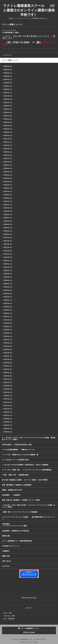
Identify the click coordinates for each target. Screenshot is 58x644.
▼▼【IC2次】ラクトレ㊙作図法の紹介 (16, 460)
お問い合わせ (7, 561)
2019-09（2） (8, 181)
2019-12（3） (8, 172)
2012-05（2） (8, 389)
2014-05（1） (8, 333)
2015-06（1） (8, 303)
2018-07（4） (8, 218)
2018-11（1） (8, 204)
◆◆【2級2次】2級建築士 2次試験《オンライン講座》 (22, 500)
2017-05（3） (8, 247)
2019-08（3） (8, 185)
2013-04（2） (8, 366)
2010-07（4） (8, 425)
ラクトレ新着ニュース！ (11, 60)
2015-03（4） (8, 307)
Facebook (6, 566)
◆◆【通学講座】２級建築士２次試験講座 (17, 485)
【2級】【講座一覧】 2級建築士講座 (15, 475)
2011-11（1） (8, 402)
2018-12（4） (8, 201)
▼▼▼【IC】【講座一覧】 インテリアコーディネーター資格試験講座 (27, 470)
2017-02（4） (8, 257)
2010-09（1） (8, 419)
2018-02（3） (8, 231)
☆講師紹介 (6, 551)
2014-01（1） (8, 336)
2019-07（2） (8, 188)
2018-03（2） (8, 228)
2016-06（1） (8, 277)
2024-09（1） (8, 76)
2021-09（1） (8, 148)
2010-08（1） (8, 422)
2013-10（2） (8, 346)
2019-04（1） (8, 191)
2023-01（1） (8, 112)
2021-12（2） (8, 139)
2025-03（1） (8, 73)
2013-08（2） (8, 353)
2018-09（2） (8, 211)
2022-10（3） (8, 122)
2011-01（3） (8, 412)
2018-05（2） (8, 224)
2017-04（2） (8, 251)
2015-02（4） (8, 310)
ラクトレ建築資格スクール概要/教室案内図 (17, 541)
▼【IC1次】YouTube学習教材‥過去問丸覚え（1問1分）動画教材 (25, 465)
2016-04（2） (8, 280)
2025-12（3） (8, 66)
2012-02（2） (8, 392)
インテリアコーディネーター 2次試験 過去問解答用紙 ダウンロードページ (29, 518)
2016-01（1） (8, 290)
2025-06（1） (8, 69)
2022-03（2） (8, 135)
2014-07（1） (8, 326)
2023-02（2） (8, 109)
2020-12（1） (8, 155)
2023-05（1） (8, 106)
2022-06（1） (8, 132)
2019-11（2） (8, 175)
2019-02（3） (8, 198)
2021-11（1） (8, 142)
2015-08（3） (8, 297)
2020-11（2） (8, 158)
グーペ (30, 642)
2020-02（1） (8, 168)
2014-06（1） (8, 330)
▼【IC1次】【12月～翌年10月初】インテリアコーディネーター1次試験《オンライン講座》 (29, 506)
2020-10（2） (8, 162)
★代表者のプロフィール (11, 546)
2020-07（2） (8, 165)
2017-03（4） (8, 254)
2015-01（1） (8, 313)
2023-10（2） (8, 96)
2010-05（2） (8, 428)
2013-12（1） (8, 339)
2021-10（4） (8, 145)
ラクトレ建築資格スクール (24, 639)
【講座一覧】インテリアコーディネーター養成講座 (20, 512)
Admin (36, 642)
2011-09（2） (8, 409)
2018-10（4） (8, 208)
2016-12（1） (8, 260)
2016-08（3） (8, 274)
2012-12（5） (8, 376)
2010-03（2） (8, 432)
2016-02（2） (8, 287)
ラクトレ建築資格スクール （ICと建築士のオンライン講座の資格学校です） (29, 10)
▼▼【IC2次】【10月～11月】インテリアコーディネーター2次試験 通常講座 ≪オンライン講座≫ (29, 439)
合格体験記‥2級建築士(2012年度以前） (16, 531)
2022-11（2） (8, 119)
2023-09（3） (8, 99)
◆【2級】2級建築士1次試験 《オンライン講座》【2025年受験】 (25, 480)
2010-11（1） (8, 415)
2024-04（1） (8, 86)
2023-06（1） (8, 102)
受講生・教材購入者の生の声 (12, 490)
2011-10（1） (8, 405)
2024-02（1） (8, 89)
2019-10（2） (8, 178)
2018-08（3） (8, 214)
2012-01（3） (8, 395)
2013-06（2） (8, 359)
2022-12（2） (8, 116)
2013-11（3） (8, 343)
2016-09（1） (8, 270)
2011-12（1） (8, 399)
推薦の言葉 (6, 556)
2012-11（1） (8, 379)
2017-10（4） (8, 241)
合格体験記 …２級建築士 (12, 495)
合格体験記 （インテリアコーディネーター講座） (30, 525)
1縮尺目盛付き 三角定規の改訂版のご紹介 (17, 445)
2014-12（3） (8, 316)
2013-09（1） (8, 349)
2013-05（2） (8, 363)
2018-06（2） (8, 221)
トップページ (7, 55)
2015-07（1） (8, 300)
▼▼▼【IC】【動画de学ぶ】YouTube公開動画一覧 (20, 455)
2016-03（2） (8, 284)
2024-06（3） (8, 83)
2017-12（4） (8, 237)
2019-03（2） (8, 195)
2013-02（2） (8, 372)
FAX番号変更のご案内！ (11, 33)
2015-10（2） (8, 293)
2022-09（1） (8, 125)
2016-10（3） (8, 267)
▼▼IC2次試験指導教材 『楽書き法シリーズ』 (19, 450)
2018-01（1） (8, 234)
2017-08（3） (8, 244)
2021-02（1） (8, 152)
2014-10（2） (8, 320)
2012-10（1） (8, 382)
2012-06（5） (8, 386)
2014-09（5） (8, 323)
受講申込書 (6, 536)
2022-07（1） (8, 129)
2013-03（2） (8, 369)
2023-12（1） (8, 93)
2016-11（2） (8, 264)
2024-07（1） (8, 79)
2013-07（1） (8, 356)
